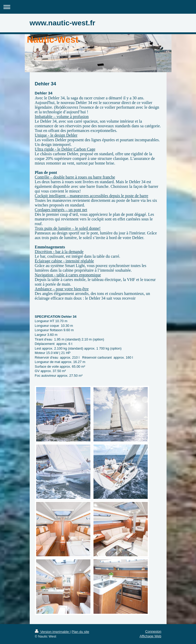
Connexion (153, 631)
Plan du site (80, 632)
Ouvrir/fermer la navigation (98, 7)
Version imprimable (52, 632)
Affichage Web (150, 636)
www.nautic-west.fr (62, 23)
